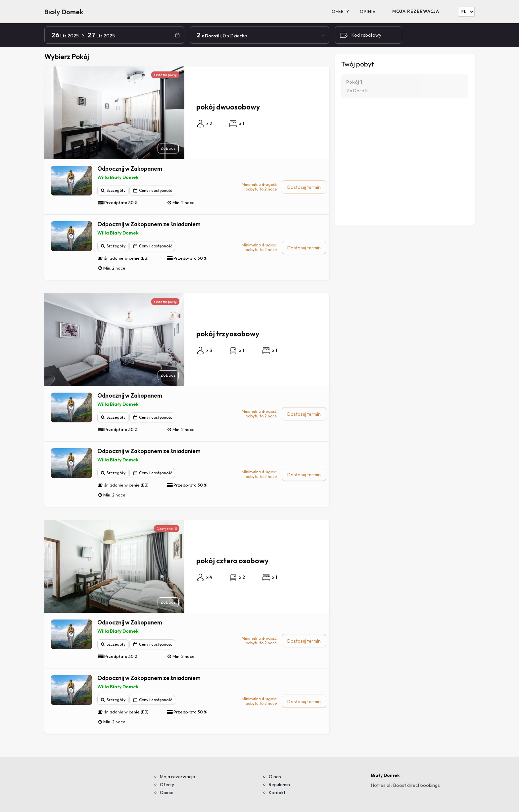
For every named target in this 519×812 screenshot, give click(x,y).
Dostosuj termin (304, 187)
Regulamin (279, 785)
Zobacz (168, 148)
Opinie (368, 11)
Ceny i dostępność (152, 190)
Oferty (341, 11)
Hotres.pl (381, 785)
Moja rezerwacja (416, 11)
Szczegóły (113, 190)
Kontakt (277, 792)
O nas (275, 777)
